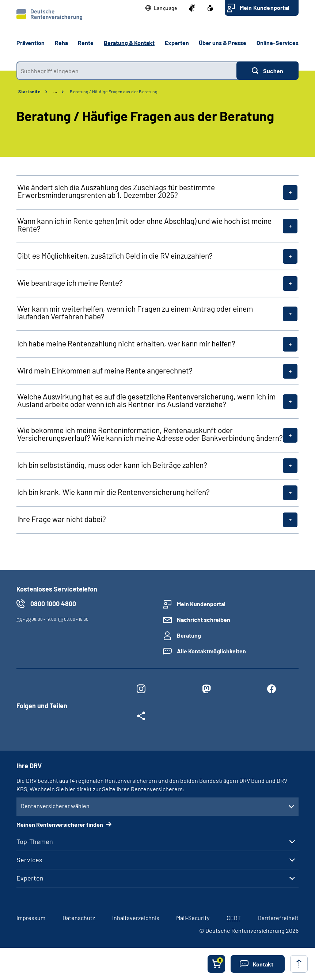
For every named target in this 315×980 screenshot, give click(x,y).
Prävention (31, 43)
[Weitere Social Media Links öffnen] (141, 717)
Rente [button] (86, 43)
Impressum (31, 918)
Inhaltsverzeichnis (136, 918)
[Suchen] (267, 71)
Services (29, 860)
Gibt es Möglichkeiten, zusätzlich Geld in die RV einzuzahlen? (115, 256)
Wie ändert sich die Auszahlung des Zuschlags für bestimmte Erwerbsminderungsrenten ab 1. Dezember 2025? (116, 191)
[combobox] (126, 71)
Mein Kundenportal (265, 7)
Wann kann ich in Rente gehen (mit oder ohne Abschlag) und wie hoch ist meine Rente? (144, 225)
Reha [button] (61, 43)
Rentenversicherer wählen (55, 806)
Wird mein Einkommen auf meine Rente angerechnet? (105, 370)
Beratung (189, 635)
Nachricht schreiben (204, 619)
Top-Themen (35, 841)
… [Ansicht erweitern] (55, 91)
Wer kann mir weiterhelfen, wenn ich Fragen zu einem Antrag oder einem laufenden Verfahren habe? (135, 312)
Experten (30, 878)
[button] (161, 8)
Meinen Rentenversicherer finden (60, 824)
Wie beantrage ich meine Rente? (70, 283)
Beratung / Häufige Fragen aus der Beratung (113, 91)
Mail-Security (193, 918)
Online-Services (278, 43)
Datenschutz (79, 918)
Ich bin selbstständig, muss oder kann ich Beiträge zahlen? (112, 465)
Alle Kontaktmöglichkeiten (211, 651)
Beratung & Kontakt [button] (129, 43)
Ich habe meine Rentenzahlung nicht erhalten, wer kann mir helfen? (126, 343)
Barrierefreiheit (278, 918)
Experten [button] (177, 43)
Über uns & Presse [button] (223, 43)
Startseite (29, 91)
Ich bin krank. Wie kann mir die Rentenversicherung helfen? (113, 492)
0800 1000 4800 (53, 604)
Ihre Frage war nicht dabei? (62, 519)
